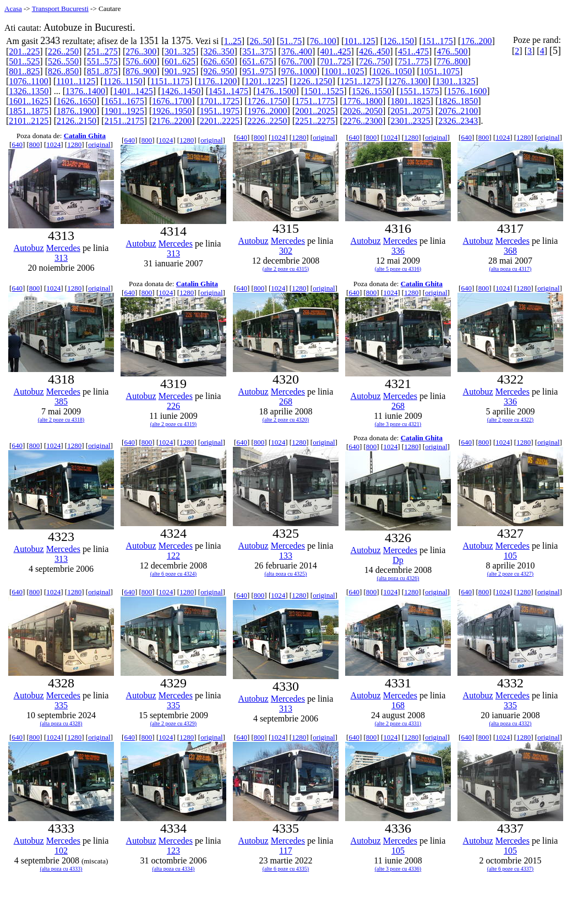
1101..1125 (76, 81)
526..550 (63, 61)
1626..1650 (77, 101)
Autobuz (29, 248)
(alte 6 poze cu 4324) (173, 574)
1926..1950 (172, 111)
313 (61, 258)
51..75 (291, 41)
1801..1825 (411, 101)
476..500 (452, 51)
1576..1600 (467, 91)
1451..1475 (228, 91)
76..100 (323, 41)
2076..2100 (458, 111)
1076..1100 (28, 81)
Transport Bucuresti (60, 9)
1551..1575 (419, 91)
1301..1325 (455, 81)
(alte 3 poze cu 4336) (398, 869)
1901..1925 (124, 111)
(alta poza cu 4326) (398, 578)
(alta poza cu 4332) (511, 723)
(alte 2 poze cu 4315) (286, 269)
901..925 (180, 71)
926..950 (219, 71)
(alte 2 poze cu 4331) (398, 723)
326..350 (219, 51)
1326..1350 (29, 91)
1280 (74, 144)
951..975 (258, 71)
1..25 (233, 41)
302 (286, 251)
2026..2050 (363, 111)
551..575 (102, 61)
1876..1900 (77, 111)
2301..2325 (411, 121)
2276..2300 (363, 121)
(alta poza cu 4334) (174, 869)
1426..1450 (181, 91)
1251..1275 (360, 81)
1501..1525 (324, 91)
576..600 (141, 61)
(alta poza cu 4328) (61, 723)
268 (286, 401)
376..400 (297, 51)
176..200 (476, 41)
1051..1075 (440, 71)
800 (35, 144)
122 (173, 556)
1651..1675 (124, 101)
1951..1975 (220, 111)
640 (17, 144)
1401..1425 (133, 91)
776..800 (452, 61)
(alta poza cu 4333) (61, 869)
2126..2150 (77, 121)
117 (285, 851)
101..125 (359, 41)
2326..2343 (458, 121)
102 (61, 851)
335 (61, 705)
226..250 (63, 51)
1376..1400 (85, 91)
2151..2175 (124, 121)
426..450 (374, 51)
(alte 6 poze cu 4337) (510, 869)
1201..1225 (265, 81)
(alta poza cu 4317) (511, 269)
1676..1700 (172, 101)
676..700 (297, 61)
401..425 (336, 51)
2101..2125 (29, 121)
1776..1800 (363, 101)
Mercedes (63, 248)
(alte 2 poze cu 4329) (173, 723)
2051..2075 (411, 111)
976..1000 (299, 71)
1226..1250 (313, 81)
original (99, 144)
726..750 (374, 61)
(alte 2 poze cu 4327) (510, 574)
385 (61, 401)
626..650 (219, 61)
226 (173, 406)
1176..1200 (217, 81)
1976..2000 (268, 111)
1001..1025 (345, 71)
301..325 (180, 51)
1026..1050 (392, 71)
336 (398, 251)
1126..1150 (123, 81)
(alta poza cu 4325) (286, 574)
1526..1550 (372, 91)
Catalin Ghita (85, 136)
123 (173, 851)
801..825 (24, 71)
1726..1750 (268, 101)
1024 (53, 144)
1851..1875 (29, 111)
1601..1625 (29, 101)
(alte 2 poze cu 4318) (61, 420)
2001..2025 (315, 111)
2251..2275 (315, 121)
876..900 (141, 71)
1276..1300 (408, 81)
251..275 (102, 51)
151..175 (438, 41)
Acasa (13, 9)
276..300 (141, 51)
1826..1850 (458, 101)
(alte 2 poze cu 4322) (510, 420)
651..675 (258, 61)
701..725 (336, 61)
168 (398, 705)
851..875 (102, 71)
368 (510, 251)
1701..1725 (220, 101)
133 (286, 556)
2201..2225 (220, 121)
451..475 (413, 51)
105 (510, 556)
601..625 (180, 61)
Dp (398, 560)
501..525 (24, 61)
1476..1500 (276, 91)
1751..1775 (315, 101)
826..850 (63, 71)
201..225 (24, 51)
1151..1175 (170, 81)
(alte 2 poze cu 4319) (173, 424)
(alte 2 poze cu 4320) (286, 420)
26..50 (260, 41)
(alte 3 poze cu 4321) (398, 424)
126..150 (399, 41)
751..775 (413, 61)
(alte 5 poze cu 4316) (398, 269)
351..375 (258, 51)
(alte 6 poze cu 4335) (286, 869)
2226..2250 (268, 121)
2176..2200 (172, 121)
